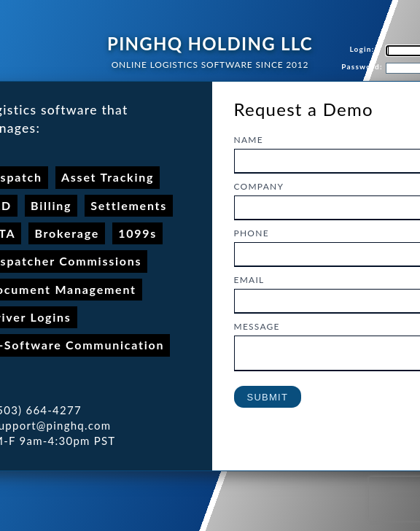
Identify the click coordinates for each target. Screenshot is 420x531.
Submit (268, 402)
